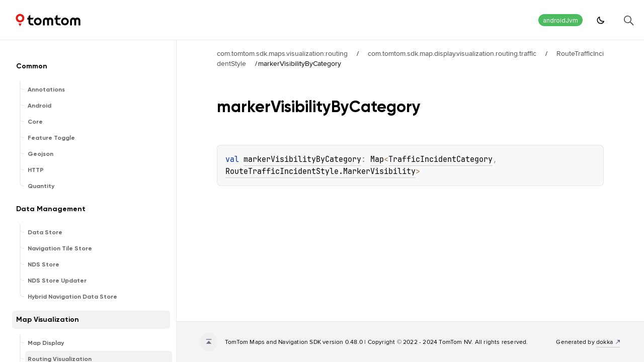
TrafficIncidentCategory (440, 159)
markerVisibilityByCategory (302, 159)
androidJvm (560, 20)
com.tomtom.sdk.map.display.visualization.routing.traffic (452, 53)
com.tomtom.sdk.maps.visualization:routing (282, 53)
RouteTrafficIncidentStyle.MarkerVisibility (320, 171)
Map (377, 159)
